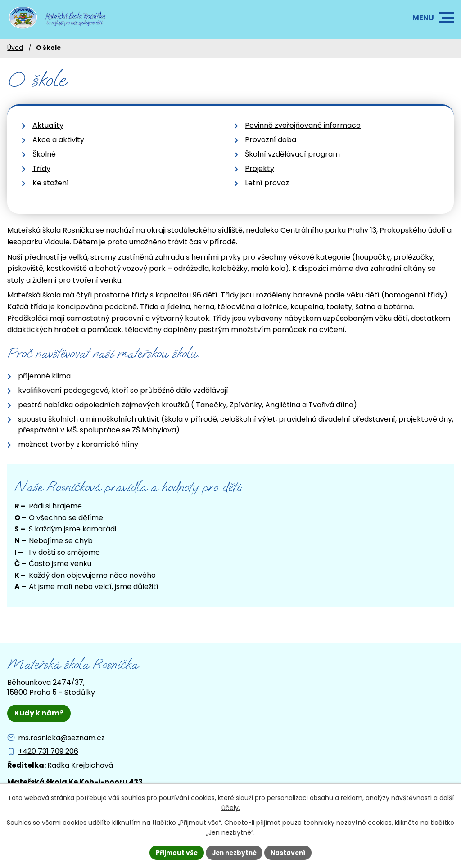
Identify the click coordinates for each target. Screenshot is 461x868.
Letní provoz (267, 183)
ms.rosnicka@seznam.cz (61, 738)
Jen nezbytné (234, 852)
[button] (446, 18)
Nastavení (290, 852)
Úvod (15, 48)
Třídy (41, 169)
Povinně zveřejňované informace (303, 125)
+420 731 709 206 (48, 751)
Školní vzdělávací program (292, 154)
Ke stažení (51, 183)
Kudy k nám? (39, 713)
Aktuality (48, 125)
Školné (44, 154)
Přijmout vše (174, 852)
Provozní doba (271, 140)
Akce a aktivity (58, 140)
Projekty (260, 169)
